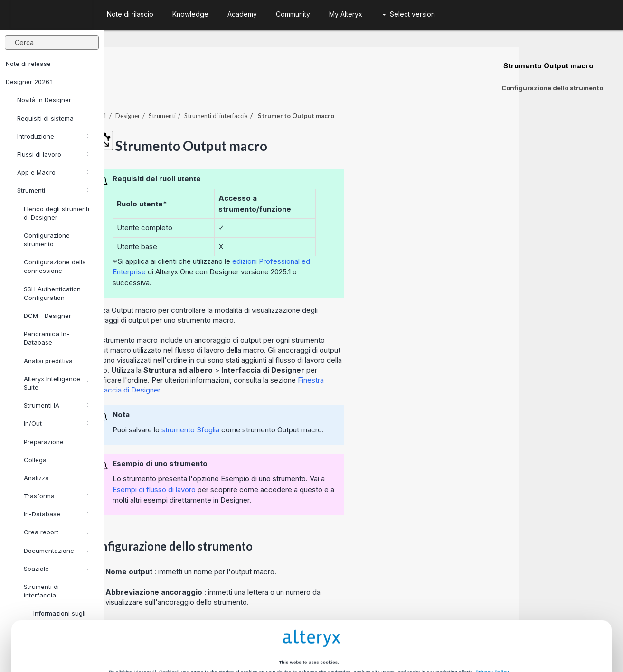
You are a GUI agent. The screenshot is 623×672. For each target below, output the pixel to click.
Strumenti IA (56, 405)
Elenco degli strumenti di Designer (57, 213)
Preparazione (56, 442)
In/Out (56, 423)
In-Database (56, 514)
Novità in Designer (44, 100)
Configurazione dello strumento (552, 88)
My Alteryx (346, 14)
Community (293, 14)
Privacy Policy (492, 599)
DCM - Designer (56, 316)
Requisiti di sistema (45, 118)
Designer (232, 90)
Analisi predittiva (48, 361)
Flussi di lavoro (53, 154)
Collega (56, 460)
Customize (383, 635)
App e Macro (53, 172)
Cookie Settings (309, 616)
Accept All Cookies (240, 635)
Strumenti (53, 190)
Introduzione (53, 136)
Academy (242, 14)
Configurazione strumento (47, 240)
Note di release (28, 64)
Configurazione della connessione (55, 266)
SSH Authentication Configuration (52, 293)
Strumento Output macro (547, 66)
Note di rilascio (130, 14)
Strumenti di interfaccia (320, 90)
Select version (409, 14)
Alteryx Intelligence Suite (56, 383)
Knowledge (190, 14)
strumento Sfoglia (295, 404)
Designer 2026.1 (47, 82)
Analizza (56, 478)
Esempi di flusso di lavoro (258, 463)
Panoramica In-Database (47, 338)
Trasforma (56, 496)
